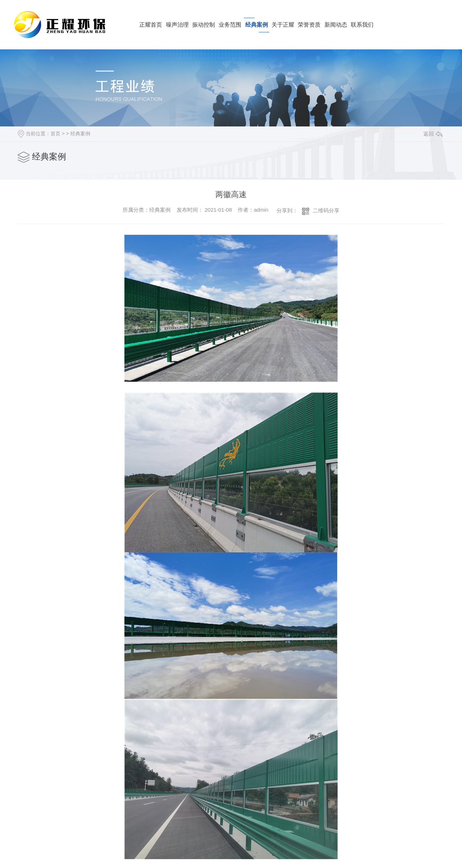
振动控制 (204, 25)
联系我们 (362, 25)
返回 (433, 134)
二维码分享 (326, 210)
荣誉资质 (309, 25)
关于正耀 (283, 25)
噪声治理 (177, 25)
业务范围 (230, 25)
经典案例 (257, 25)
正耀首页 (151, 25)
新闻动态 (336, 25)
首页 (55, 134)
